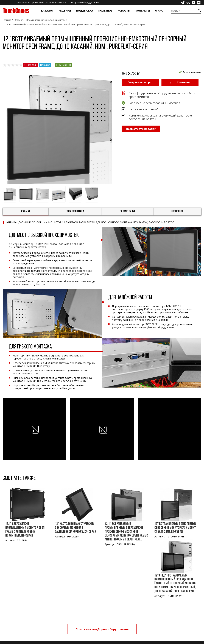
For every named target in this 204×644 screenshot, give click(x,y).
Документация (128, 211)
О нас (159, 11)
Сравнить (180, 82)
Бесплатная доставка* (143, 109)
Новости (124, 11)
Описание (26, 211)
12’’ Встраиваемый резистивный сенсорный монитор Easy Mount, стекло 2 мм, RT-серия (175, 528)
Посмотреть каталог (141, 133)
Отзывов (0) (177, 211)
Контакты (143, 11)
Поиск (176, 11)
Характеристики (75, 211)
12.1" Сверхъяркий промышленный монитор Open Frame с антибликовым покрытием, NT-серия (25, 530)
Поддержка (85, 11)
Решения (65, 11)
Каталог (47, 11)
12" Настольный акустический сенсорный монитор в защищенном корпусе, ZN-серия (76, 528)
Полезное (105, 11)
